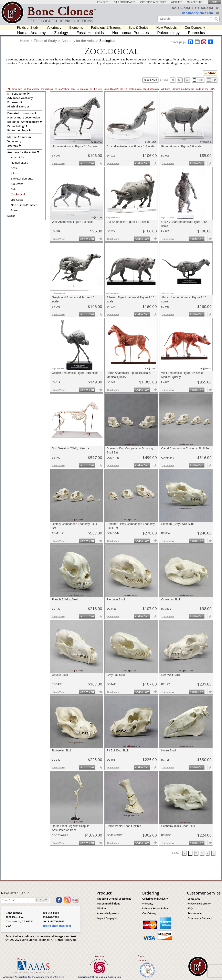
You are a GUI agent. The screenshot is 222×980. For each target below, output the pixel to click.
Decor (11, 216)
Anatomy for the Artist (78, 41)
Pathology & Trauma (106, 28)
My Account (195, 2)
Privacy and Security (199, 904)
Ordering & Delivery (153, 2)
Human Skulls (19, 163)
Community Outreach (200, 918)
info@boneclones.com (197, 13)
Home (25, 41)
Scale (14, 168)
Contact (103, 2)
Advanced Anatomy (20, 98)
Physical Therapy (18, 106)
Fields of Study (28, 28)
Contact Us (194, 899)
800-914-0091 (181, 8)
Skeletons (17, 184)
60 (180, 80)
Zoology (61, 33)
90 (187, 80)
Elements (76, 28)
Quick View (59, 163)
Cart (214, 2)
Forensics (197, 33)
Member (22, 959)
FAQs (191, 908)
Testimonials (195, 913)
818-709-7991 (204, 8)
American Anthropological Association (99, 977)
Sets (14, 189)
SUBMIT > (43, 900)
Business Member (143, 958)
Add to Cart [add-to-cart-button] (87, 163)
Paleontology (168, 33)
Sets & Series (139, 28)
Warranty (148, 904)
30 (172, 80)
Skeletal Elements (22, 178)
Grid (198, 80)
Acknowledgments (108, 913)
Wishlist (176, 2)
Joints (14, 173)
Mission (101, 908)
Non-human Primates (130, 33)
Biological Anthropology (23, 122)
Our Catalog (149, 913)
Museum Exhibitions (109, 904)
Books (15, 210)
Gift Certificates (124, 2)
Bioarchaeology (18, 130)
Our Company (195, 28)
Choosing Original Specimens (114, 899)
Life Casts (17, 200)
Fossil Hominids (90, 33)
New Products (167, 28)
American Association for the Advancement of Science (34, 977)
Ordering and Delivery (155, 899)
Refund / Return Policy (155, 908)
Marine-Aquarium (19, 137)
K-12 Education (17, 94)
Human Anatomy (31, 33)
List (211, 80)
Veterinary (54, 28)
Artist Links (18, 157)
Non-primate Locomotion (24, 117)
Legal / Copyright (107, 918)
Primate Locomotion (20, 113)
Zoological (107, 41)
